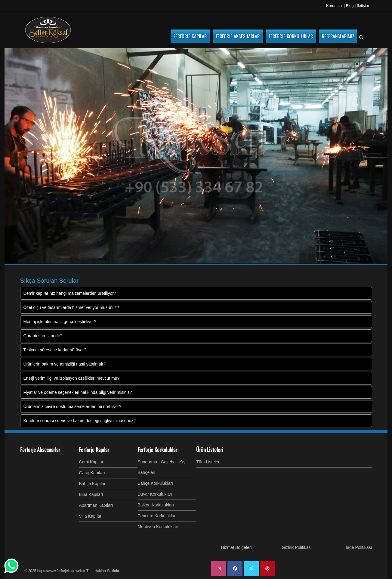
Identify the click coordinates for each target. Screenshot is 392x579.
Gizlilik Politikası (297, 547)
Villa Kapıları (91, 516)
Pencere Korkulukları (157, 516)
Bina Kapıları (91, 494)
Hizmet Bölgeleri (236, 547)
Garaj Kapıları (92, 473)
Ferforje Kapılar (94, 450)
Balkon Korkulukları (156, 505)
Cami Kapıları (92, 462)
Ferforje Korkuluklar (157, 450)
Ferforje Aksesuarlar (40, 450)
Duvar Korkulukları (155, 494)
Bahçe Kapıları (93, 484)
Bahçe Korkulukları (156, 483)
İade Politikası (359, 547)
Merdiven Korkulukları (158, 527)
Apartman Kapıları (96, 505)
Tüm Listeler (208, 462)
